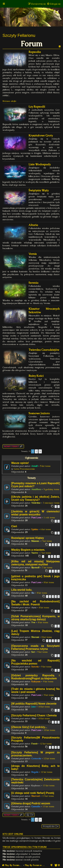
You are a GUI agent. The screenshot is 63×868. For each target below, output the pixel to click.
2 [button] (36, 451)
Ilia (33, 593)
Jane (34, 707)
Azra (34, 608)
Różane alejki (9, 101)
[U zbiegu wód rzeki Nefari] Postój (33, 793)
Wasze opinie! (20, 463)
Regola (35, 772)
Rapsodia (35, 52)
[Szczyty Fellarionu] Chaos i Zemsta (34, 715)
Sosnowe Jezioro (39, 413)
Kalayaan (36, 681)
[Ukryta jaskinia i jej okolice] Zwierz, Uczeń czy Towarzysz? (35, 498)
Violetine (36, 503)
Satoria (35, 667)
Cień (14, 526)
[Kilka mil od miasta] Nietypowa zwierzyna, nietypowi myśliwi (35, 563)
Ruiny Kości (36, 376)
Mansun (35, 541)
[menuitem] (54, 4)
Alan (34, 718)
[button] (40, 451)
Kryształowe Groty (41, 136)
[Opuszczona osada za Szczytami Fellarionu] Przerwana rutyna (35, 647)
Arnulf (34, 466)
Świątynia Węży (39, 190)
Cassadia (36, 806)
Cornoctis (36, 758)
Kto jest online (13, 834)
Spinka (35, 529)
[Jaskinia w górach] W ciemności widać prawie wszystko (35, 513)
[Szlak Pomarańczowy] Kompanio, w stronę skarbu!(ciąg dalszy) (35, 618)
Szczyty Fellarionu (19, 35)
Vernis (33, 254)
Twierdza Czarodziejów (44, 350)
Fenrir (34, 744)
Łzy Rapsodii (37, 107)
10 (58, 557)
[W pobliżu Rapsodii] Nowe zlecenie (34, 704)
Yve (33, 622)
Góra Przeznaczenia (24, 469)
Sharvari (36, 796)
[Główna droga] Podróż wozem (31, 803)
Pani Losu (36, 518)
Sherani (35, 637)
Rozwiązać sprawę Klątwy (28, 538)
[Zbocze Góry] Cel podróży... (29, 727)
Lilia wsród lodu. (22, 590)
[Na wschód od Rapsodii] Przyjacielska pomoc (35, 662)
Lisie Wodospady (40, 164)
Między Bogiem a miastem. (28, 550)
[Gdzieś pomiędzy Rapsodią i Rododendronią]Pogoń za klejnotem (35, 677)
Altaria (33, 225)
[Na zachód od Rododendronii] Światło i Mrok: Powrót (35, 603)
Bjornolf (35, 567)
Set (33, 652)
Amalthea (36, 489)
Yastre (35, 553)
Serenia (33, 283)
